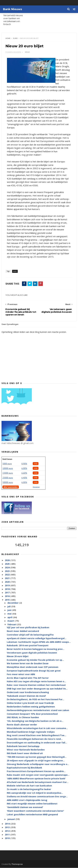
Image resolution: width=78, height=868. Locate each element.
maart (11, 621)
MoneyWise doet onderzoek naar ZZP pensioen (33, 667)
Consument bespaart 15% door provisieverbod (32, 714)
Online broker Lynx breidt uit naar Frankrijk (30, 703)
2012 (8, 831)
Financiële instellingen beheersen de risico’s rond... (35, 739)
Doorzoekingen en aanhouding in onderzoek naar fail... (37, 743)
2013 (8, 828)
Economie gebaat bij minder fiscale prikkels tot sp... (35, 660)
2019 (8, 586)
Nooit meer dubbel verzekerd (23, 631)
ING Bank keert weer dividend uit (25, 754)
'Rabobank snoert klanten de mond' (26, 696)
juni (10, 610)
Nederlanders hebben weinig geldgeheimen (31, 707)
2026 (8, 561)
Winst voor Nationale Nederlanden (26, 750)
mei (10, 614)
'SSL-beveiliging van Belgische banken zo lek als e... (35, 721)
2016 (8, 596)
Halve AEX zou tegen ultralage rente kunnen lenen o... (36, 682)
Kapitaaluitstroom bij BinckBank (24, 768)
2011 (8, 835)
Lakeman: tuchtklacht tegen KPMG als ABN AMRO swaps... (39, 642)
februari (12, 625)
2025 (8, 564)
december (13, 603)
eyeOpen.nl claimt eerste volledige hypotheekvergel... (37, 638)
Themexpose (17, 864)
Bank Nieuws (12, 9)
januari (12, 819)
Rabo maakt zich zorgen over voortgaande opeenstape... (38, 775)
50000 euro (8, 483)
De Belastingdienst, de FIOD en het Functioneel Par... (36, 700)
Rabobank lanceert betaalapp (23, 746)
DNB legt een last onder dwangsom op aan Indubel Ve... (37, 689)
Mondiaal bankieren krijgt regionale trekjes (31, 732)
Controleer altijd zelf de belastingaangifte (30, 635)
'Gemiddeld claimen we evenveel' (25, 807)
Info (36, 464)
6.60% (24, 473)
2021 (8, 578)
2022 (8, 575)
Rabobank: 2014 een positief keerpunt (28, 646)
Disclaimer (36, 487)
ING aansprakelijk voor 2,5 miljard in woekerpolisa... (35, 793)
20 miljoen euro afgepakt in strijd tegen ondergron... (36, 761)
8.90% (24, 464)
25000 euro (8, 478)
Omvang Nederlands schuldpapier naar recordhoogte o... (38, 764)
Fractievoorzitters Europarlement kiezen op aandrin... (36, 772)
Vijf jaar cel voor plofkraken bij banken (28, 628)
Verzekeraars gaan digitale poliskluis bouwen (32, 653)
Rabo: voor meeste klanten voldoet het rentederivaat (36, 685)
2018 (8, 589)
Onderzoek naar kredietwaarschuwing (28, 692)
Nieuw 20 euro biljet (18, 656)
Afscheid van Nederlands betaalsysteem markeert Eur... (38, 782)
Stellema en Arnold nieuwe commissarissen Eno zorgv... (37, 797)
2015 (8, 600)
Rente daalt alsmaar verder (22, 725)
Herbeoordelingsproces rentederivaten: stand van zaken (38, 710)
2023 (8, 571)
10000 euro (8, 469)
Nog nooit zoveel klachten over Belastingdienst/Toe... (37, 736)
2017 (8, 593)
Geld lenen (7, 459)
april (10, 617)
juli (9, 607)
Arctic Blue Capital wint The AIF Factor (28, 678)
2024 (8, 568)
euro (15, 38)
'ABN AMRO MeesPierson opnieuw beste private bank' (36, 779)
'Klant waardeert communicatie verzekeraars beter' (35, 811)
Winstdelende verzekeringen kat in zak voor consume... (37, 728)
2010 (8, 838)
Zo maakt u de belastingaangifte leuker (29, 790)
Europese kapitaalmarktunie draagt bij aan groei (34, 671)
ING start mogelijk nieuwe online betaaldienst (32, 804)
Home (8, 38)
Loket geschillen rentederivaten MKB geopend (32, 815)
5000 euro (7, 464)
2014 (8, 824)
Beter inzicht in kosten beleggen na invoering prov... (36, 649)
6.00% (24, 469)
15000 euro (8, 473)
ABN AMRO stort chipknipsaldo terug (27, 800)
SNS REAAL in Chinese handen (23, 718)
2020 (8, 582)
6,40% (24, 478)
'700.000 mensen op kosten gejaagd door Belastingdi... (37, 757)
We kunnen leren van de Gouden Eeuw (28, 664)
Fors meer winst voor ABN (21, 674)
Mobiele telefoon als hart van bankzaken (29, 786)
